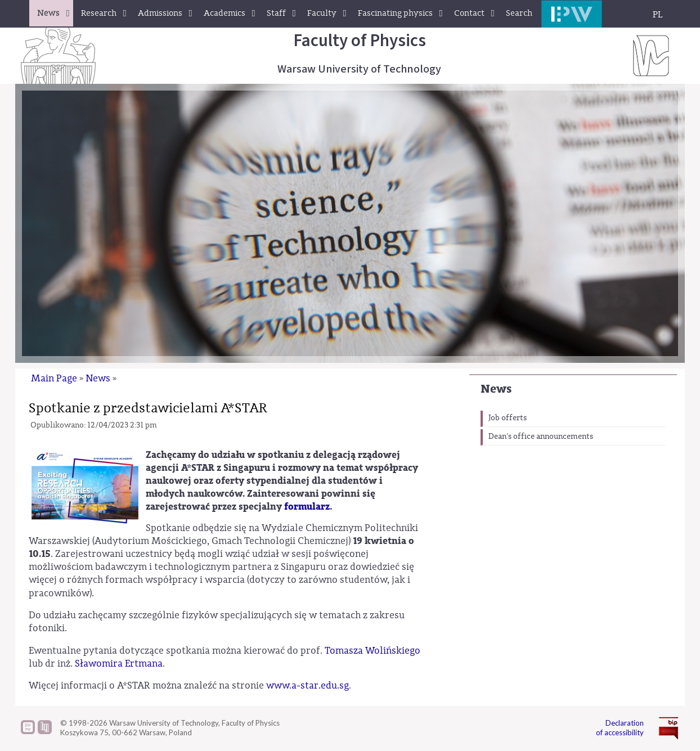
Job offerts (508, 418)
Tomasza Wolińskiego (373, 651)
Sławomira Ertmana (119, 664)
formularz (307, 507)
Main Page (54, 378)
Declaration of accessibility (620, 728)
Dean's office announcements (541, 437)
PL (658, 15)
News (496, 389)
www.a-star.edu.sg (306, 685)
